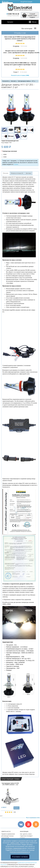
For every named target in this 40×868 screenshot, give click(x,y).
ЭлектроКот (6, 81)
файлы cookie (15, 843)
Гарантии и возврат (26, 836)
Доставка (29, 173)
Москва (5, 2)
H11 (33, 81)
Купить (16, 808)
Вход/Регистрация (26, 2)
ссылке (16, 164)
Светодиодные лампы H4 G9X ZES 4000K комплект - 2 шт (10, 784)
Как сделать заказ (26, 834)
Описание (6, 173)
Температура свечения (10, 151)
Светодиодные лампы (24, 81)
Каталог (10, 22)
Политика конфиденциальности (20, 852)
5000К (4, 157)
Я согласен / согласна (20, 857)
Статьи (22, 838)
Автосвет (13, 81)
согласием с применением (14, 848)
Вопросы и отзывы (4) (17, 173)
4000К (4, 155)
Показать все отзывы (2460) (20, 75)
